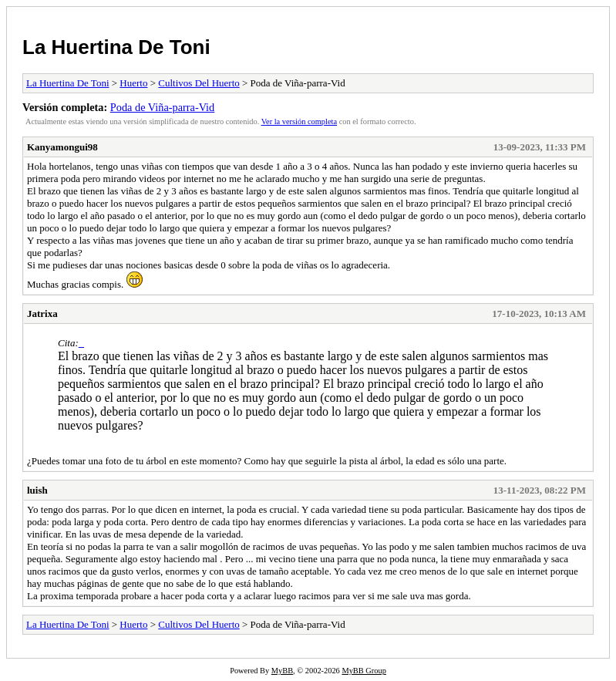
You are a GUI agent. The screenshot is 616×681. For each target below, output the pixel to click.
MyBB (282, 671)
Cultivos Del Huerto (199, 83)
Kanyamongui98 (62, 147)
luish (37, 490)
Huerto (133, 83)
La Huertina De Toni (116, 47)
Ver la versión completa (299, 121)
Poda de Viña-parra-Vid (162, 107)
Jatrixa (42, 314)
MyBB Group (364, 671)
